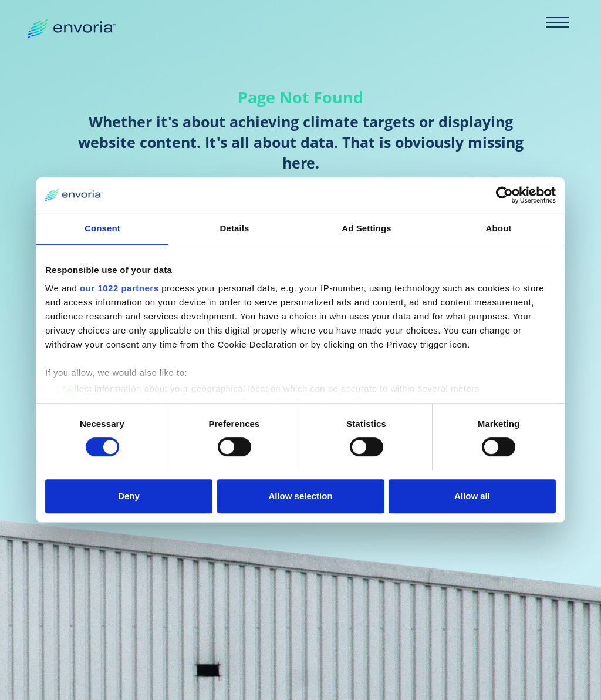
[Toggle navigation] (557, 22)
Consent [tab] (102, 228)
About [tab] (499, 228)
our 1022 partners (119, 288)
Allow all (472, 496)
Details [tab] (235, 228)
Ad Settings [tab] (366, 228)
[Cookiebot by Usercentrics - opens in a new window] (504, 195)
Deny (129, 496)
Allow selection (300, 496)
